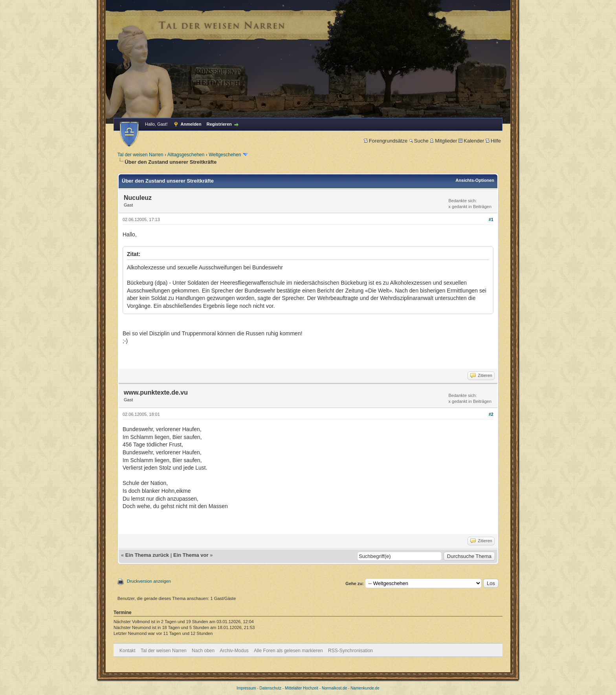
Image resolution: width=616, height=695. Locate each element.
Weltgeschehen (225, 155)
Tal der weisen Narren (140, 155)
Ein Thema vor (191, 555)
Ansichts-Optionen (475, 180)
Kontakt (127, 651)
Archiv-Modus (234, 651)
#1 (491, 219)
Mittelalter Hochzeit (302, 688)
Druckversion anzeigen (149, 581)
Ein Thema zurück (147, 555)
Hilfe (493, 141)
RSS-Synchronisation (350, 651)
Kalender (471, 141)
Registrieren (219, 124)
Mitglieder (443, 141)
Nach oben (203, 651)
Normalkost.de (334, 688)
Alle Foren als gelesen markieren (288, 651)
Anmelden (191, 124)
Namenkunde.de (365, 688)
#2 (491, 414)
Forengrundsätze (386, 141)
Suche (419, 141)
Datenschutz (271, 688)
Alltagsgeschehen (186, 155)
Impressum (246, 688)
